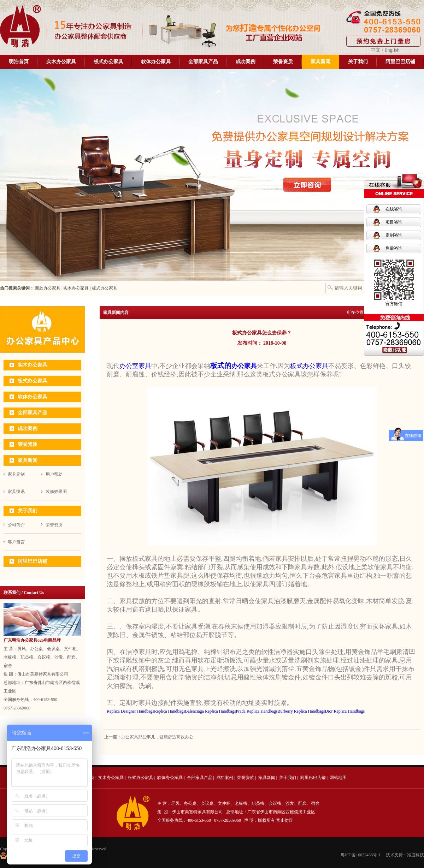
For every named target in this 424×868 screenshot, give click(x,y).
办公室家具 (135, 366)
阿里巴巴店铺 (400, 62)
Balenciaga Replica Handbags (211, 711)
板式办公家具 (108, 62)
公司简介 (16, 525)
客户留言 (16, 542)
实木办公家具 (61, 62)
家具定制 (16, 474)
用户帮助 (54, 474)
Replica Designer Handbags (130, 711)
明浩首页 (19, 62)
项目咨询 (394, 222)
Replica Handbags (170, 711)
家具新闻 (320, 62)
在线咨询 (394, 209)
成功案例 (246, 62)
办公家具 (244, 366)
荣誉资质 (283, 62)
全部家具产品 (203, 62)
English (392, 50)
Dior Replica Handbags (345, 711)
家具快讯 (16, 492)
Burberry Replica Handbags (301, 711)
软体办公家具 (156, 62)
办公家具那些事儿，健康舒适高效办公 (157, 737)
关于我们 (358, 62)
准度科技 (416, 855)
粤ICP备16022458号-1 (361, 855)
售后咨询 (394, 248)
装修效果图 (56, 492)
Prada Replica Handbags (257, 711)
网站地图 (338, 778)
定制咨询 (394, 235)
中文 (376, 50)
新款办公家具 (47, 288)
